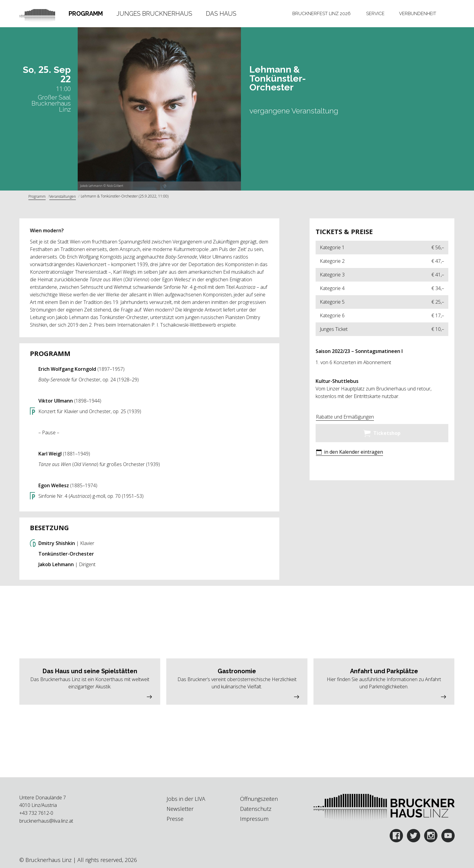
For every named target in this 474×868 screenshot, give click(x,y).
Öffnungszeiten (259, 799)
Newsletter (180, 809)
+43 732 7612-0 (36, 813)
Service (375, 14)
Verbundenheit (418, 14)
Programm (86, 14)
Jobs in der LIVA (186, 799)
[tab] (86, 14)
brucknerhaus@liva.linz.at (46, 821)
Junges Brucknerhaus (154, 14)
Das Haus (221, 14)
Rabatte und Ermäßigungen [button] (345, 417)
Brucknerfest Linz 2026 (321, 14)
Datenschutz (256, 809)
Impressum (254, 819)
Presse (175, 819)
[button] (349, 453)
